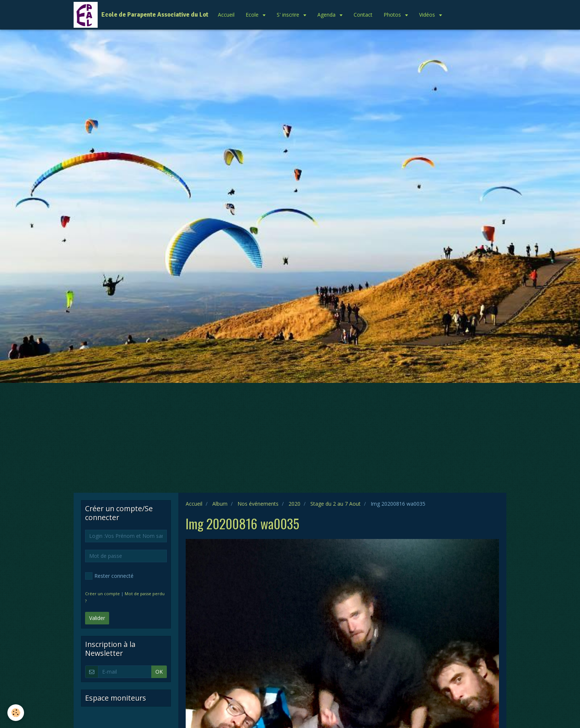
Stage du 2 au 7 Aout (335, 504)
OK (159, 672)
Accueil (226, 15)
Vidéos (428, 15)
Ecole (253, 15)
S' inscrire (289, 15)
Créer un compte (102, 594)
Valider (97, 618)
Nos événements (258, 504)
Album (220, 504)
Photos (393, 15)
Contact (363, 15)
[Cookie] (16, 713)
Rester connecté (109, 576)
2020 (294, 504)
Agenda (327, 15)
